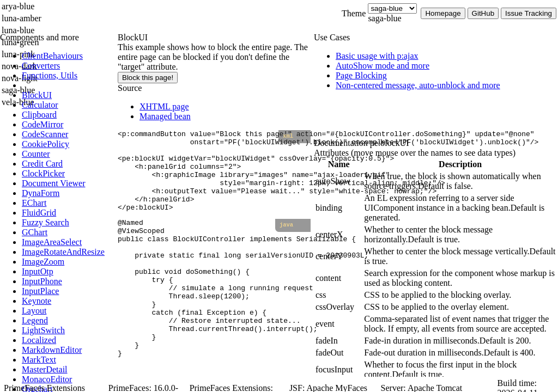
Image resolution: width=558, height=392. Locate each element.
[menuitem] (68, 56)
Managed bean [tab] (165, 116)
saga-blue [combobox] (384, 18)
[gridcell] (339, 181)
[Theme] (392, 8)
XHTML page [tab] (164, 106)
